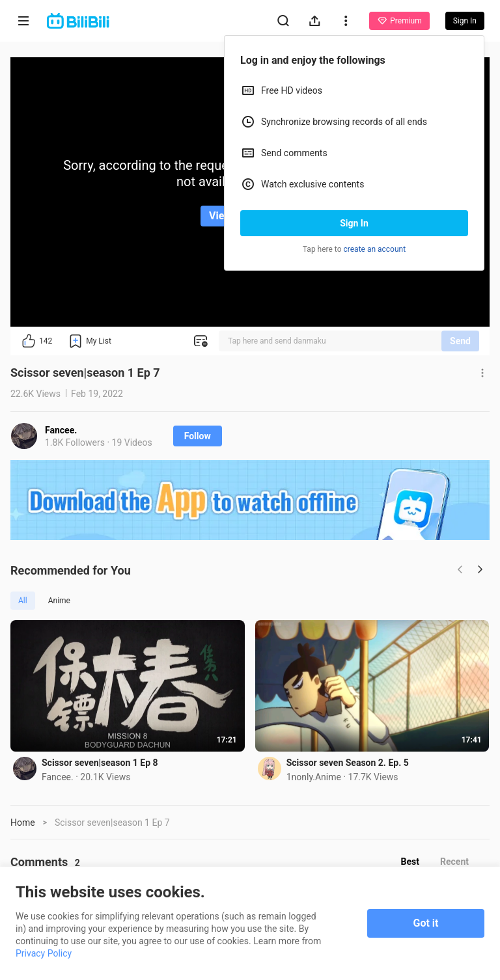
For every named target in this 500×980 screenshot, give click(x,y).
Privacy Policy (44, 953)
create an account (375, 249)
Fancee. (61, 430)
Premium (399, 21)
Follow (198, 436)
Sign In (354, 223)
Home (23, 823)
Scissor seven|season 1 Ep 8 (100, 763)
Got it (426, 923)
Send (460, 341)
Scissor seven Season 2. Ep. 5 (348, 763)
